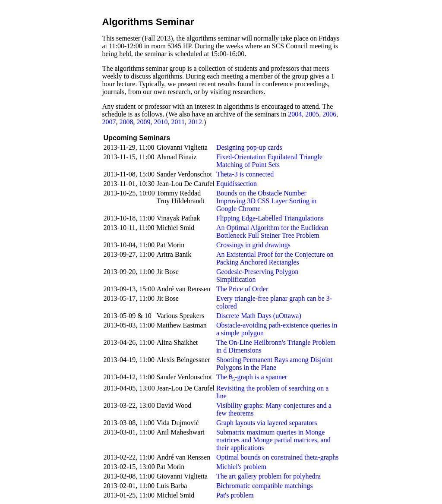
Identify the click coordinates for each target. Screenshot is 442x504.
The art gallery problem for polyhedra (268, 476)
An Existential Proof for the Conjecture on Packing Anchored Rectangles (275, 258)
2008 (126, 122)
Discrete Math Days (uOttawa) (259, 316)
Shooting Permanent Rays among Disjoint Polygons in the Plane (274, 364)
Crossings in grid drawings (253, 245)
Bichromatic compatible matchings (265, 486)
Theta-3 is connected (245, 174)
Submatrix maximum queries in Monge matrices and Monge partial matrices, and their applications (273, 440)
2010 (161, 122)
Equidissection (237, 184)
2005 (312, 114)
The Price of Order (242, 289)
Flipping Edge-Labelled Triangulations (270, 218)
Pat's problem (235, 495)
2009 (144, 122)
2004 (295, 114)
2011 (178, 122)
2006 (329, 114)
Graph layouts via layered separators (267, 423)
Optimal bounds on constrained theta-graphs (278, 457)
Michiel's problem (241, 467)
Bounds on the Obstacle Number (261, 193)
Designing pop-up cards (249, 147)
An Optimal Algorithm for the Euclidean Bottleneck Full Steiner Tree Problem (272, 232)
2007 (109, 122)
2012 (195, 122)
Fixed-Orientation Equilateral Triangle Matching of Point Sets (269, 161)
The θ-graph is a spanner (252, 377)
